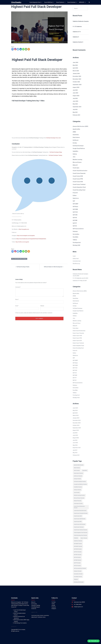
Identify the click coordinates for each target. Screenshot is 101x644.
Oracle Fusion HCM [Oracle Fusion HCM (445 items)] (78, 513)
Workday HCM (76, 245)
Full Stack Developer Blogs (55, 152)
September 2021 (77, 107)
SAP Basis (75, 207)
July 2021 (75, 109)
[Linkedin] (21, 49)
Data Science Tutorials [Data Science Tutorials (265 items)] (78, 470)
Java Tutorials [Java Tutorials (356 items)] (77, 489)
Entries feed (75, 259)
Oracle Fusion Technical (79, 184)
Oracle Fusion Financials (79, 173)
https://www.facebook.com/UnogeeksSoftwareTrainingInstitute (31, 238)
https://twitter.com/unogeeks (22, 242)
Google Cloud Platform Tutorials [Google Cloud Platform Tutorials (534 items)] (80, 481)
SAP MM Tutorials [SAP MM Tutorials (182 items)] (77, 557)
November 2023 (77, 79)
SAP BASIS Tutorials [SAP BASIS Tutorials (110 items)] (78, 543)
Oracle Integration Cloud (35, 2)
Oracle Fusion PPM (78, 179)
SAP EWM (75, 209)
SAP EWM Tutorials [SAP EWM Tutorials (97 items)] (78, 546)
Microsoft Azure (77, 162)
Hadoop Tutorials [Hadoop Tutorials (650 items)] (77, 486)
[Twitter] (18, 49)
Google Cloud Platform (79, 148)
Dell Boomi (76, 140)
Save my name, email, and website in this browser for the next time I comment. (34, 312)
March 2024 (76, 71)
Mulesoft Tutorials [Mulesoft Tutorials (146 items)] (78, 497)
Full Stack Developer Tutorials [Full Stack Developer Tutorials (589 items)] (80, 478)
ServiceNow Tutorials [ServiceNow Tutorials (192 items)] (78, 570)
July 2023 (75, 90)
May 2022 (75, 104)
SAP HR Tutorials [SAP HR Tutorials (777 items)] (77, 554)
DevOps (75, 143)
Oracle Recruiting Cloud (79, 190)
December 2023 (77, 76)
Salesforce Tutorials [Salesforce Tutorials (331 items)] (78, 537)
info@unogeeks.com (78, 603)
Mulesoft (75, 165)
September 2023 (77, 85)
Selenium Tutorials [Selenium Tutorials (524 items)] (78, 568)
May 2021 (75, 112)
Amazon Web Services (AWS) (80, 126)
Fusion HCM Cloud (48, 2)
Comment (18, 287)
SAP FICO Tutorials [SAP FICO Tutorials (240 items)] (78, 548)
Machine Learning (77, 160)
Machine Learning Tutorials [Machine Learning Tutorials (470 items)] (79, 492)
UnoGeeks (16, 2)
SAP (74, 201)
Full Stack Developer (78, 146)
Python (75, 195)
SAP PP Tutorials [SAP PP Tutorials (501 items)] (77, 559)
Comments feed (76, 261)
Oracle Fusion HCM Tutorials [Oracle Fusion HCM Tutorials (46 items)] (80, 515)
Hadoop (75, 154)
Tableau (75, 240)
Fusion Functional (71, 2)
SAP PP (75, 223)
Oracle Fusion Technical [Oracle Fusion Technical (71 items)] (79, 524)
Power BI (75, 193)
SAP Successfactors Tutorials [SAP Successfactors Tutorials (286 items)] (80, 565)
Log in (74, 256)
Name (17, 299)
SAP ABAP (75, 204)
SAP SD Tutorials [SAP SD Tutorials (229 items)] (77, 562)
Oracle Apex (76, 168)
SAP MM (75, 220)
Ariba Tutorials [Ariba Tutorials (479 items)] (77, 464)
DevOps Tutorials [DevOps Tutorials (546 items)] (77, 475)
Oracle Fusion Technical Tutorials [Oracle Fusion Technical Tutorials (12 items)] (80, 526)
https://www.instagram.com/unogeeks (26, 235)
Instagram (54, 605)
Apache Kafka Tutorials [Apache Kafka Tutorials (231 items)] (79, 462)
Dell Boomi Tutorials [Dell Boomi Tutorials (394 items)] (78, 473)
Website (42, 305)
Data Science (76, 137)
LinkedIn (53, 602)
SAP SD (75, 226)
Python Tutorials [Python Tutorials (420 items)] (84, 535)
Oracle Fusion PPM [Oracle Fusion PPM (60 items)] (78, 518)
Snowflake (75, 237)
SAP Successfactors (78, 229)
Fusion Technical (60, 2)
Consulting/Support (36, 604)
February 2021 (76, 115)
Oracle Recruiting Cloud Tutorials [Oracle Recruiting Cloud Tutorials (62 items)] (80, 532)
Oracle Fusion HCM (78, 176)
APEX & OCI (82, 2)
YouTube (54, 599)
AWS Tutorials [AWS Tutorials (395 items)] (77, 467)
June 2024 (75, 62)
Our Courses (34, 600)
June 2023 (75, 93)
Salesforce (76, 198)
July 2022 (75, 98)
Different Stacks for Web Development (54, 266)
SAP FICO (75, 212)
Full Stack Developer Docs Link (53, 138)
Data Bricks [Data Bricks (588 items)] (85, 467)
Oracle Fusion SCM (78, 182)
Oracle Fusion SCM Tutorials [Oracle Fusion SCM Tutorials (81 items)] (80, 521)
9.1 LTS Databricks (77, 27)
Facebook (54, 604)
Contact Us (34, 605)
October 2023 (76, 82)
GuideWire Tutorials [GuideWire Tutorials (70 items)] (78, 484)
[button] (94, 641)
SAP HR (75, 218)
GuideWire (75, 151)
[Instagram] (15, 49)
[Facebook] (13, 49)
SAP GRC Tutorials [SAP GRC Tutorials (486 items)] (78, 551)
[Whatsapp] (23, 49)
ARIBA (74, 132)
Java (74, 157)
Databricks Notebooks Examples (81, 21)
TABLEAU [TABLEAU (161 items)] (76, 576)
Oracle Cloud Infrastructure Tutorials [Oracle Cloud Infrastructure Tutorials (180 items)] (79, 504)
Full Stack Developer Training (55, 155)
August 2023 (76, 87)
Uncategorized (77, 242)
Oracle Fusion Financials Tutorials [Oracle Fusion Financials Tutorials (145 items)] (81, 510)
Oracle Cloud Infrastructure (80, 171)
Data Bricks (76, 135)
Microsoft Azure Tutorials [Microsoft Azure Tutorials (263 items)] (79, 495)
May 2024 (75, 65)
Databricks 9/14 (77, 32)
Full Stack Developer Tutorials (19, 258)
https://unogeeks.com (24, 229)
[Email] (26, 49)
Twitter (53, 600)
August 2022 (76, 96)
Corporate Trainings (36, 602)
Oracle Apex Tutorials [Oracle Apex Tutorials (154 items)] (78, 500)
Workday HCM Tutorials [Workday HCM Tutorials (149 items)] (79, 579)
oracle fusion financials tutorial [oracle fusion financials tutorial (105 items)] (80, 507)
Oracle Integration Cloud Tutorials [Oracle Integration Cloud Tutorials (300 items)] (81, 529)
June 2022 (75, 101)
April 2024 (75, 68)
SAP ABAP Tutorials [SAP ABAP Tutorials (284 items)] (78, 540)
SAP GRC (75, 215)
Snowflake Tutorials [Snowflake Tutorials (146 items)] (78, 573)
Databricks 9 (76, 37)
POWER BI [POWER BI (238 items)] (76, 535)
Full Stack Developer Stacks (23, 266)
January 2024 (76, 74)
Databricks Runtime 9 (78, 42)
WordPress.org (76, 263)
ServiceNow (76, 234)
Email (17, 305)
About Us (33, 599)
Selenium (75, 231)
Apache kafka (76, 129)
